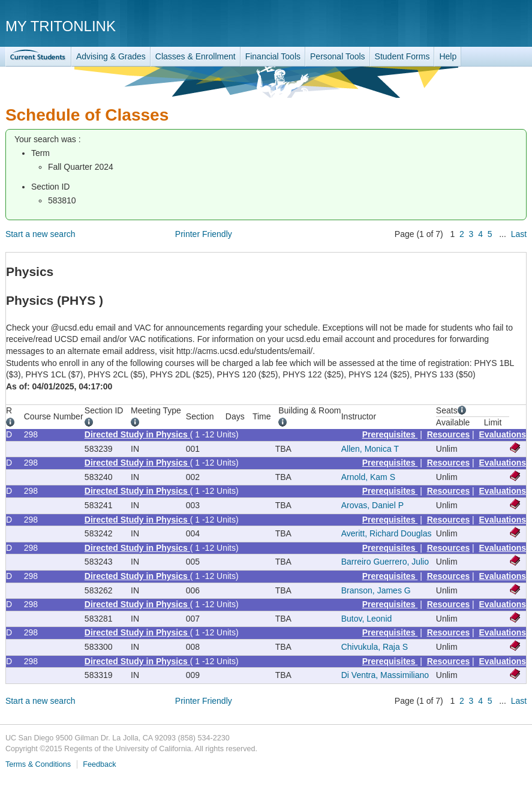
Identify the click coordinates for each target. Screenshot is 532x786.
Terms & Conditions (38, 764)
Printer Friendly (204, 234)
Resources (449, 434)
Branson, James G (376, 590)
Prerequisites (390, 434)
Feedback (99, 764)
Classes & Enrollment (196, 56)
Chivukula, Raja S (375, 647)
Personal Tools (338, 56)
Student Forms (402, 56)
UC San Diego (458, 25)
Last (519, 234)
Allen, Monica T (370, 449)
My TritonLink (61, 26)
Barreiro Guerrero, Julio (385, 562)
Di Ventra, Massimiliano (385, 675)
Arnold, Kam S (368, 477)
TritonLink (38, 57)
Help (448, 56)
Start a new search (40, 234)
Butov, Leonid (367, 619)
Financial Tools (273, 56)
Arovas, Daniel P (372, 505)
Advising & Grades (111, 56)
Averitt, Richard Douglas (387, 533)
